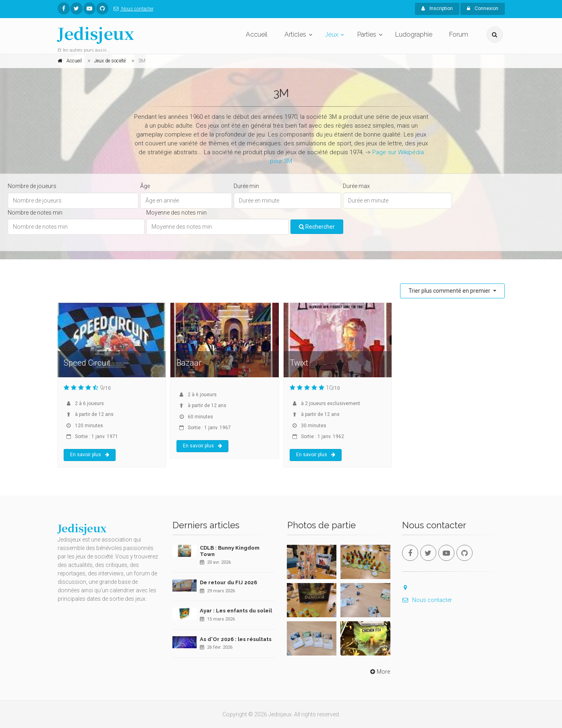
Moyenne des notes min (176, 213)
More (379, 672)
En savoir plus (90, 455)
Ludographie (414, 34)
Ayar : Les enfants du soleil (236, 611)
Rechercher (317, 227)
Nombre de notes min (35, 213)
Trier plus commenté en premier (450, 291)
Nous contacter (132, 9)
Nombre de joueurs (32, 186)
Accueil (257, 34)
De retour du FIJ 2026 (228, 582)
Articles (295, 34)
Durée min (246, 186)
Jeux (332, 34)
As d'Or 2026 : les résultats (236, 639)
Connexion (483, 8)
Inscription (437, 8)
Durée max (356, 186)
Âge (145, 186)
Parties (367, 34)
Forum (459, 34)
